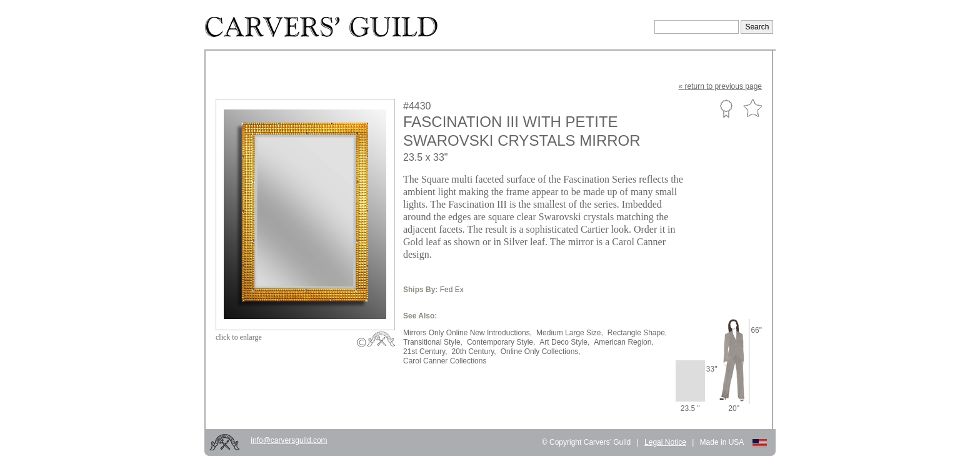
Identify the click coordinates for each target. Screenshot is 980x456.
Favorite (752, 109)
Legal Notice (665, 442)
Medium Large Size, (570, 333)
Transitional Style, (433, 342)
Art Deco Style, (564, 342)
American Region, (623, 342)
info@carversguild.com (289, 440)
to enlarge (239, 337)
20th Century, (473, 352)
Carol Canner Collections (445, 361)
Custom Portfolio (726, 108)
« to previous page (720, 86)
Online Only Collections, (541, 352)
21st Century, (425, 352)
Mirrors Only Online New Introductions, (467, 333)
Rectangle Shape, (637, 333)
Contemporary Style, (501, 342)
